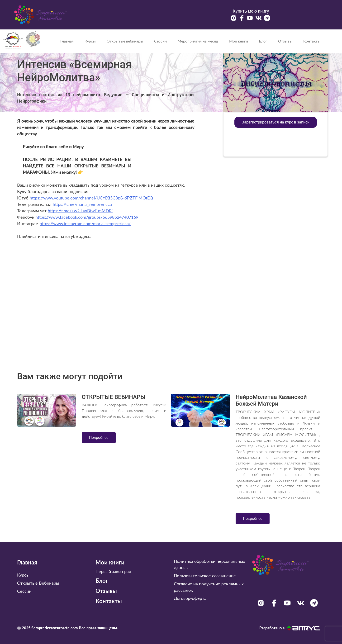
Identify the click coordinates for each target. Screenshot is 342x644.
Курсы (90, 41)
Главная (67, 41)
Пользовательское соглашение (205, 576)
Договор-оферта (190, 599)
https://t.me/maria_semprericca (82, 205)
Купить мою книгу (251, 11)
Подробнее (99, 438)
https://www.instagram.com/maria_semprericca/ (85, 224)
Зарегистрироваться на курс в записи (276, 122)
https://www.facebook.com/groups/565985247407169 (87, 218)
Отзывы (285, 41)
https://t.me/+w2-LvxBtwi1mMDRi (80, 211)
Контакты (312, 41)
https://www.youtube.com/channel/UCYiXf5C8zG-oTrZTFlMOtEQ (91, 198)
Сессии (160, 41)
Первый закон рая (113, 572)
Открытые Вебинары (38, 583)
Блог (263, 41)
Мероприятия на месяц (198, 41)
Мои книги (239, 41)
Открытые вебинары (125, 41)
